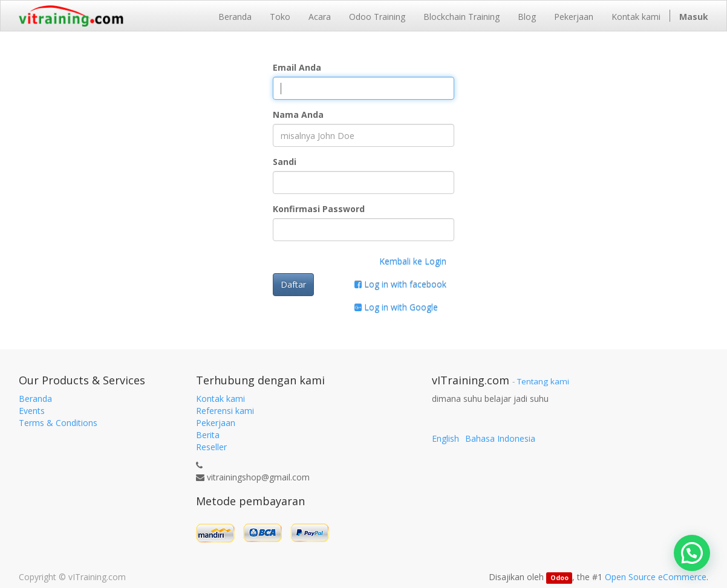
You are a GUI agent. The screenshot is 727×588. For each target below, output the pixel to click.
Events (32, 411)
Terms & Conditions (58, 423)
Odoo (559, 578)
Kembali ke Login (413, 261)
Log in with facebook (400, 284)
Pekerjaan (216, 423)
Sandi (285, 162)
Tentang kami (543, 381)
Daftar (293, 284)
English (445, 438)
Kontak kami (220, 399)
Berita (208, 435)
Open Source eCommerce (656, 577)
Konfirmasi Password (319, 209)
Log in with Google (396, 307)
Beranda (35, 399)
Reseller (211, 447)
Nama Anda (298, 115)
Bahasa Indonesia (500, 438)
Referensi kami (225, 411)
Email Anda (297, 67)
